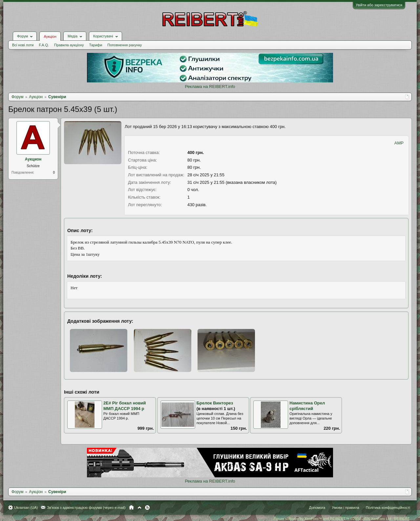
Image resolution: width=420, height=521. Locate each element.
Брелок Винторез (215, 403)
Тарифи (96, 45)
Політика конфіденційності (388, 508)
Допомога (317, 508)
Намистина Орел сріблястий (307, 406)
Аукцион (33, 159)
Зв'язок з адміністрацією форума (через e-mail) (86, 508)
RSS (147, 508)
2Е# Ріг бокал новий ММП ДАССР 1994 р (125, 406)
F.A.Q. (44, 45)
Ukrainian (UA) (26, 508)
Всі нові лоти (23, 45)
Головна (131, 508)
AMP (399, 143)
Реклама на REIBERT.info (210, 87)
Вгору (139, 508)
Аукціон (50, 36)
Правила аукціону (69, 45)
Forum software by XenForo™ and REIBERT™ (342, 519)
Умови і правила (345, 508)
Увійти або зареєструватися (379, 5)
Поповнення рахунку (125, 45)
